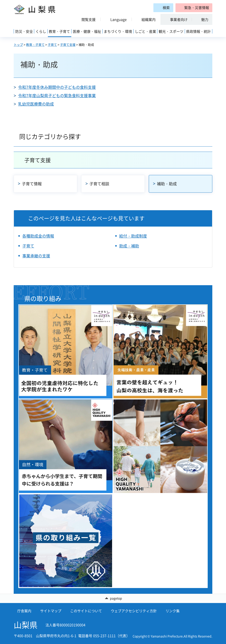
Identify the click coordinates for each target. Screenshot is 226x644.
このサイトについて (86, 611)
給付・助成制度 (133, 236)
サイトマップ (51, 611)
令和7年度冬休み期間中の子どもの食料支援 (57, 87)
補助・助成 (167, 184)
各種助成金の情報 (38, 236)
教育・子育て (35, 45)
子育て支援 (68, 45)
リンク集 (173, 611)
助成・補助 (129, 246)
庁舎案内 (24, 611)
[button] (194, 8)
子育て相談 (99, 184)
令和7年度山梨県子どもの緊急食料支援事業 (57, 96)
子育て (52, 45)
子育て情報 (32, 184)
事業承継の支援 (36, 256)
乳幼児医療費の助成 (36, 104)
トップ (18, 45)
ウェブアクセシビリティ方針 (134, 611)
